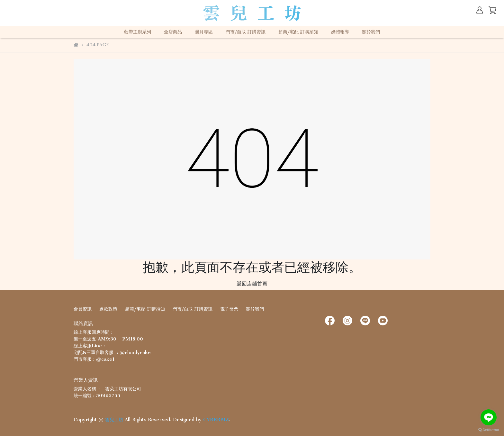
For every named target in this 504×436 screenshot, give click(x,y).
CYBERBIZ (216, 420)
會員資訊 (83, 309)
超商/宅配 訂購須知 (298, 32)
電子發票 (229, 309)
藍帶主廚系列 (138, 32)
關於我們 (371, 32)
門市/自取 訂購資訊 (246, 32)
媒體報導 (340, 32)
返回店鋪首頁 (252, 284)
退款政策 (108, 309)
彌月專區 (204, 32)
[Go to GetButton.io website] (489, 430)
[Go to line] (489, 417)
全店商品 (173, 32)
